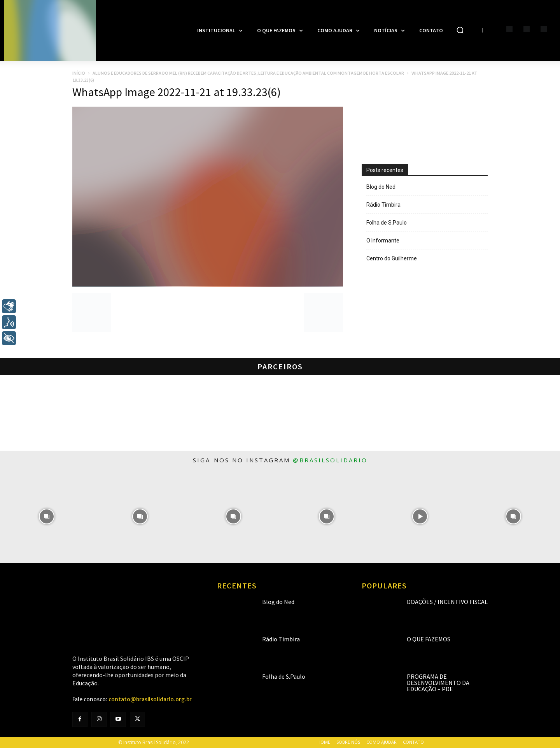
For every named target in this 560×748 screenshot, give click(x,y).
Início (79, 73)
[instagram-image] (47, 516)
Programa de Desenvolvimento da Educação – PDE (438, 683)
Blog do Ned (381, 187)
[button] (460, 30)
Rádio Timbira (383, 205)
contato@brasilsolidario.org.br (150, 699)
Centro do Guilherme (392, 258)
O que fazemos (429, 639)
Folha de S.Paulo (387, 223)
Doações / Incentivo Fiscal (447, 602)
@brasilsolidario (330, 460)
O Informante (383, 241)
